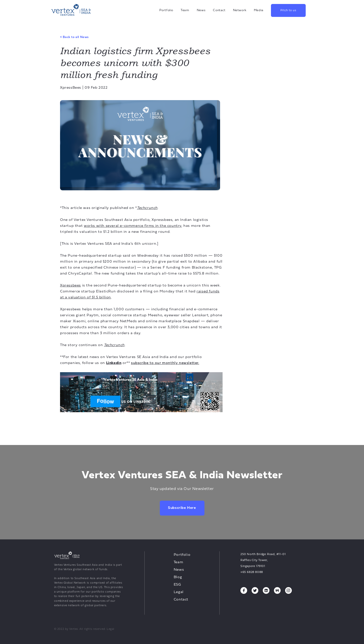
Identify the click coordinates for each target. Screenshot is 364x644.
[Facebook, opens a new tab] (244, 590)
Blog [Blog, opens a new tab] (178, 577)
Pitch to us (288, 10)
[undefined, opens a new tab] (141, 392)
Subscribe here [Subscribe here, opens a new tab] (182, 508)
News (201, 10)
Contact (219, 10)
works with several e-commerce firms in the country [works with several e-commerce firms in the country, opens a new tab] (133, 226)
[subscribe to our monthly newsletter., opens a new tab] (165, 363)
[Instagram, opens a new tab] (288, 590)
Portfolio (166, 10)
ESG (177, 585)
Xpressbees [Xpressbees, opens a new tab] (70, 286)
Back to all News (74, 37)
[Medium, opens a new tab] (277, 590)
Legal (179, 592)
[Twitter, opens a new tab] (255, 590)
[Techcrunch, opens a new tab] (147, 208)
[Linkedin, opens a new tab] (114, 363)
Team (185, 10)
